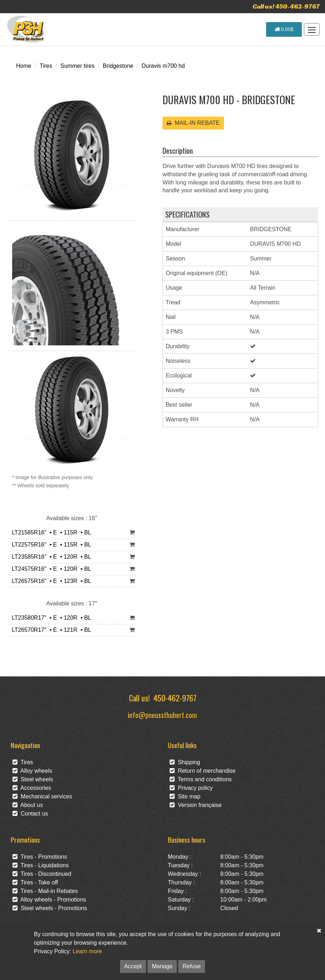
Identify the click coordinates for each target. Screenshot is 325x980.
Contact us (30, 814)
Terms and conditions (201, 779)
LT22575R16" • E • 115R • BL (50, 545)
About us (28, 805)
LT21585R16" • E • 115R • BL (50, 532)
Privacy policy (191, 788)
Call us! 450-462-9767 (286, 6)
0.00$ (284, 29)
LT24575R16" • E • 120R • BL (50, 569)
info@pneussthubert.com (162, 715)
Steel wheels (33, 779)
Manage (162, 966)
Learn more (87, 951)
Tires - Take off (35, 882)
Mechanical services (42, 796)
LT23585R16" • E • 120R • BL (50, 557)
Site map (185, 796)
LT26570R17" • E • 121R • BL (50, 630)
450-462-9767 (175, 698)
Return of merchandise (203, 771)
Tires (46, 66)
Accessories (32, 788)
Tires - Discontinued (42, 874)
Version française (196, 805)
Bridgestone (118, 66)
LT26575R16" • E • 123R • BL (50, 581)
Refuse (192, 966)
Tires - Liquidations (41, 865)
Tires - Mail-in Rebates (45, 891)
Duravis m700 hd (163, 66)
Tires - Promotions (40, 857)
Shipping (185, 762)
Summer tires (77, 66)
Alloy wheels (32, 771)
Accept (133, 966)
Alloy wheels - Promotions (49, 900)
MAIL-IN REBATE (193, 123)
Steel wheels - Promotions (50, 908)
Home (24, 66)
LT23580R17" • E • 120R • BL (50, 618)
